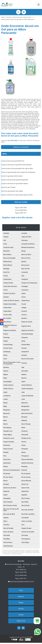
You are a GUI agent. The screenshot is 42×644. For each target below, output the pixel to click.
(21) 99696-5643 (21, 210)
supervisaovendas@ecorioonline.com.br (21, 582)
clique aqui (22, 141)
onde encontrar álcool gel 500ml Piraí (13, 161)
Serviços (21, 609)
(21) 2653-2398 (13, 141)
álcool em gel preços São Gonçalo (12, 176)
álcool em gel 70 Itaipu (9, 187)
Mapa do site (21, 621)
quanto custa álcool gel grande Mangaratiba (15, 180)
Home (21, 590)
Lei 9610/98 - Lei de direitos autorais (12, 554)
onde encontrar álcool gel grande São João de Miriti (17, 169)
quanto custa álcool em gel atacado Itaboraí (15, 184)
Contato (21, 615)
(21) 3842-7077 (21, 213)
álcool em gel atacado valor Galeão (12, 191)
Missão (21, 603)
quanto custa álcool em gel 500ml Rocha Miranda (17, 165)
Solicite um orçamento (21, 147)
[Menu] (39, 4)
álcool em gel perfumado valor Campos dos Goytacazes (19, 172)
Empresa (21, 596)
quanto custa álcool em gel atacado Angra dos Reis (17, 195)
